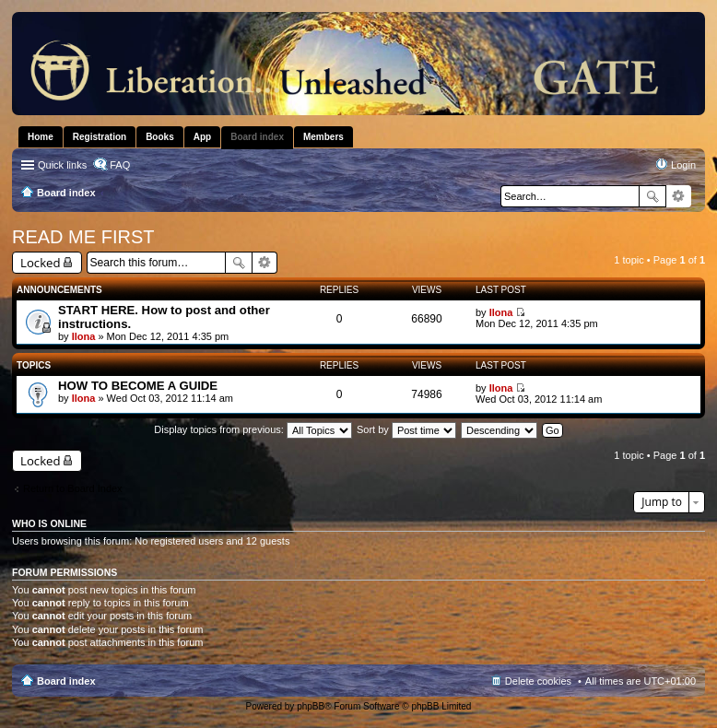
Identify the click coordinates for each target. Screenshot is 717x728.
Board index (66, 681)
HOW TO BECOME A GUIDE (138, 386)
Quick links (62, 165)
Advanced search (679, 196)
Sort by (406, 429)
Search (652, 196)
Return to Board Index (73, 488)
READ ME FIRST (83, 237)
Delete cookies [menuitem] (538, 681)
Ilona (84, 336)
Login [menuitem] (683, 165)
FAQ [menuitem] (120, 165)
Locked (41, 263)
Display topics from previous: (253, 429)
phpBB (311, 706)
